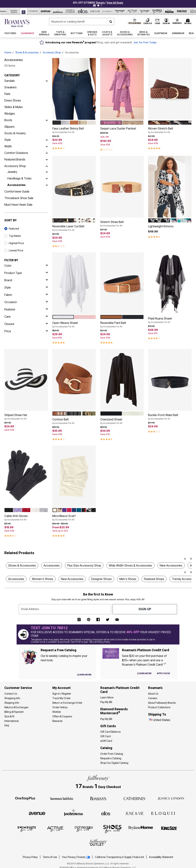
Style (8, 140)
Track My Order (61, 698)
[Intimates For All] (84, 829)
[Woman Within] (62, 798)
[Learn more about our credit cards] (144, 673)
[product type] (26, 273)
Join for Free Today (145, 43)
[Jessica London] (171, 798)
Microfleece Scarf (74, 518)
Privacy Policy (31, 857)
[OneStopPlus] (25, 798)
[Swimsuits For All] (27, 829)
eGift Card (106, 741)
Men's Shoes (128, 579)
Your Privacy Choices (76, 857)
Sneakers (10, 87)
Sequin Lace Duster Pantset (118, 128)
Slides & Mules (14, 107)
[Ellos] (106, 813)
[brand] (26, 280)
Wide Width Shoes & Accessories (130, 565)
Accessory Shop (52, 52)
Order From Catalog (112, 754)
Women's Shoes (43, 579)
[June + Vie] (135, 813)
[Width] (47, 146)
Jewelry (12, 172)
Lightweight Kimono (161, 226)
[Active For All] (55, 829)
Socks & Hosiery (15, 133)
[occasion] (26, 302)
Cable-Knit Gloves (26, 518)
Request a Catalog (111, 758)
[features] (26, 309)
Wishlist (57, 712)
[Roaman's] (98, 798)
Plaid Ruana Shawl (170, 320)
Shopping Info (12, 698)
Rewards (57, 721)
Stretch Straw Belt (122, 224)
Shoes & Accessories (27, 52)
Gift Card (105, 736)
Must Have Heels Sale (18, 205)
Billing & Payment (14, 712)
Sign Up (145, 609)
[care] (26, 317)
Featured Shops (154, 579)
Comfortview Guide (17, 191)
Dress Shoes (13, 100)
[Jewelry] (47, 172)
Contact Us (11, 694)
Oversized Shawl (122, 421)
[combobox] (82, 21)
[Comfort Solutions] (47, 153)
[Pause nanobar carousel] (94, 5)
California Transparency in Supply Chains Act (120, 857)
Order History (60, 707)
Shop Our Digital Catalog (114, 763)
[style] (26, 287)
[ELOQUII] (163, 813)
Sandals (10, 81)
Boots (8, 120)
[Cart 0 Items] (188, 21)
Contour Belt (74, 421)
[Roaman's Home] (17, 23)
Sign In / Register (62, 694)
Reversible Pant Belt (122, 325)
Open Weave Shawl (74, 325)
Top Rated (15, 236)
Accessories (16, 185)
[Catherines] (135, 798)
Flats (7, 94)
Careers (153, 698)
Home (8, 52)
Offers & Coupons (62, 716)
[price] (26, 331)
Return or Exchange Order (67, 703)
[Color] (26, 266)
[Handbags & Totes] (47, 178)
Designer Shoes (101, 579)
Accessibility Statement (161, 857)
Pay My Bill (106, 702)
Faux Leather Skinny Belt (74, 130)
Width (8, 146)
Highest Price (16, 243)
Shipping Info (12, 703)
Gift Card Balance (110, 732)
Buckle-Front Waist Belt (170, 417)
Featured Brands (15, 159)
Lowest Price (16, 250)
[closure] (26, 324)
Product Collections (159, 707)
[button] (101, 3)
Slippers (9, 127)
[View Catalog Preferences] (84, 675)
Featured (14, 229)
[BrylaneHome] (141, 829)
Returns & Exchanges (16, 707)
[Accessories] (47, 185)
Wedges (10, 113)
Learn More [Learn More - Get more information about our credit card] (107, 697)
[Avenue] (37, 813)
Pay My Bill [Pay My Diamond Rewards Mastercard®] (106, 719)
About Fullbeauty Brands (162, 703)
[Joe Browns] (73, 813)
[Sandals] (47, 81)
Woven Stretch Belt (170, 130)
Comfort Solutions (16, 153)
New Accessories (171, 565)
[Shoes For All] (112, 829)
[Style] (47, 140)
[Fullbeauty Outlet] (98, 843)
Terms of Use (50, 857)
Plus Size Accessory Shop (84, 565)
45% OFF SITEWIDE (84, 3)
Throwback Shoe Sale (19, 198)
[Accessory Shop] (47, 166)
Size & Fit (9, 716)
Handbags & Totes (19, 178)
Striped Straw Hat (26, 417)
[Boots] (47, 120)
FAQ (7, 725)
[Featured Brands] (47, 159)
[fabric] (26, 295)
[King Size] (169, 829)
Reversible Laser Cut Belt (74, 228)
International (11, 721)
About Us (153, 694)
